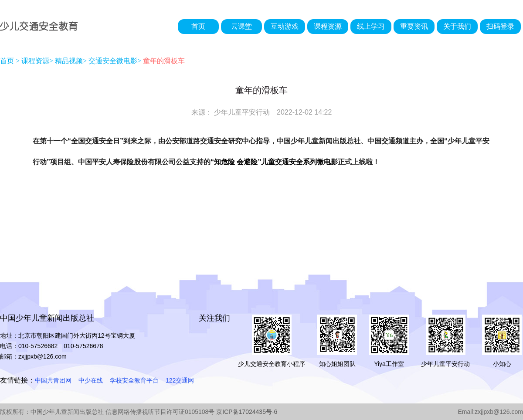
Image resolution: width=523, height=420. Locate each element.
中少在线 (91, 380)
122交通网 (180, 380)
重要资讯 (414, 26)
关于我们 (457, 26)
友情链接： (17, 380)
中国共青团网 (53, 380)
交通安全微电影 (113, 61)
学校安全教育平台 (134, 380)
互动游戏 (285, 26)
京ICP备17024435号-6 (247, 412)
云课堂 (241, 26)
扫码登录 (500, 26)
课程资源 (328, 26)
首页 (198, 26)
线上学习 (371, 26)
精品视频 (69, 61)
